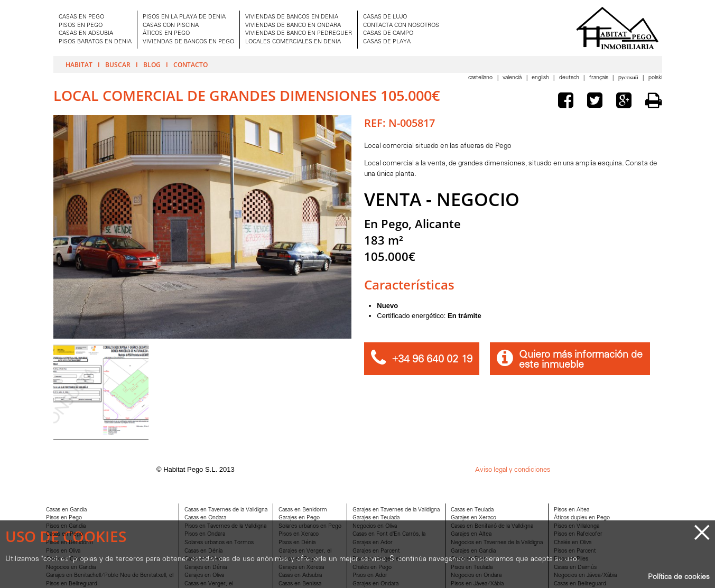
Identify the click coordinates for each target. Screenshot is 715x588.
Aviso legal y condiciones (513, 470)
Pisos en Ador (370, 576)
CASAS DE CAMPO (388, 34)
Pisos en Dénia (297, 543)
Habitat (79, 64)
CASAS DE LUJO (385, 17)
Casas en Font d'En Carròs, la (389, 534)
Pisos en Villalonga (577, 526)
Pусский (629, 78)
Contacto (191, 64)
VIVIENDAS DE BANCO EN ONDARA (293, 26)
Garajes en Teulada (376, 518)
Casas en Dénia (203, 551)
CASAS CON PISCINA (171, 26)
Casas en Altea (203, 559)
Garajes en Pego (299, 518)
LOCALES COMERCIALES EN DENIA (293, 42)
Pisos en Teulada (472, 568)
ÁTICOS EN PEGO (166, 34)
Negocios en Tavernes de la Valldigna (497, 543)
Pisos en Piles (571, 559)
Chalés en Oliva (573, 543)
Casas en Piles (468, 559)
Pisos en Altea (572, 510)
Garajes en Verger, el (305, 551)
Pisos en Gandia (66, 526)
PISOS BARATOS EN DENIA (95, 42)
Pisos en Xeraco (299, 534)
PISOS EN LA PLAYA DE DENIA (184, 17)
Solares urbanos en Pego (310, 526)
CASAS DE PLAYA (387, 42)
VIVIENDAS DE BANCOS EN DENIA (292, 17)
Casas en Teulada (472, 510)
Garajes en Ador (373, 543)
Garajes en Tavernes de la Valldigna (396, 510)
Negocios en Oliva (375, 526)
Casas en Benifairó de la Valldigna (492, 526)
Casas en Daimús (575, 568)
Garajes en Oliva (204, 576)
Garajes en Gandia (473, 551)
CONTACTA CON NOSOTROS (401, 26)
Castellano (481, 78)
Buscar (118, 64)
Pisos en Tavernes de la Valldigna (225, 526)
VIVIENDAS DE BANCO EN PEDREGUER (299, 34)
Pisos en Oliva (63, 551)
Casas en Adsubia (300, 576)
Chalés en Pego (372, 568)
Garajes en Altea (471, 534)
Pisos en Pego (64, 518)
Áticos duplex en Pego (582, 518)
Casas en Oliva (64, 559)
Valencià (513, 78)
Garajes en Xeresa (301, 568)
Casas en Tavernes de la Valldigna (226, 510)
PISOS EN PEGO (81, 26)
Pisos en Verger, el (376, 559)
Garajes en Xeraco (473, 518)
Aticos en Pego (298, 559)
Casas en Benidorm (303, 510)
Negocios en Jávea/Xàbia (585, 576)
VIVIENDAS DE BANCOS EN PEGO (188, 42)
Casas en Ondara (205, 518)
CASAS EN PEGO (81, 17)
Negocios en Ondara (476, 576)
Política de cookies (679, 577)
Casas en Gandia (66, 510)
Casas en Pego (64, 534)
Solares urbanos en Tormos (219, 543)
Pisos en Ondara (205, 534)
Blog (152, 64)
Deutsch (570, 78)
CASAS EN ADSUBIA (86, 34)
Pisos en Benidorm (70, 543)
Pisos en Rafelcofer (578, 534)
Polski (655, 78)
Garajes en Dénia (206, 568)
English (541, 78)
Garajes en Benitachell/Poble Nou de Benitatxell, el (110, 576)
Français (600, 78)
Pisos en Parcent (575, 551)
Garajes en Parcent (376, 551)
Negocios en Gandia (71, 568)
